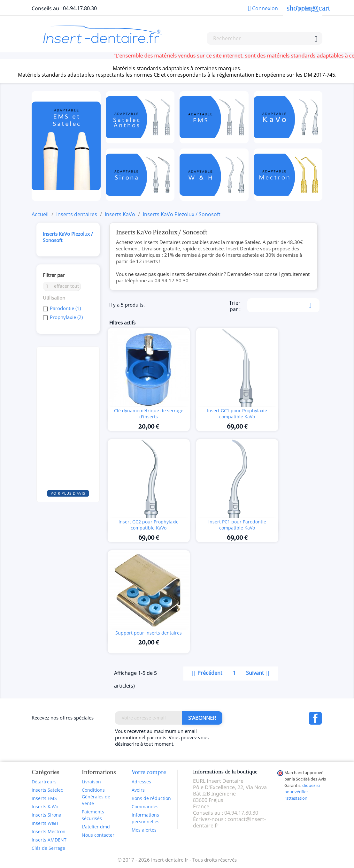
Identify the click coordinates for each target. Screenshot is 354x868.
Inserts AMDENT (49, 840)
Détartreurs (44, 782)
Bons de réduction (151, 798)
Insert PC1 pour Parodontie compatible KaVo (237, 525)
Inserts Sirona (46, 815)
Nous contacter (98, 835)
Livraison (91, 782)
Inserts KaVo (45, 807)
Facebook (315, 718)
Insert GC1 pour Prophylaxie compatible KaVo (237, 414)
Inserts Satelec (47, 790)
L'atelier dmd (96, 827)
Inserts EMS (44, 798)
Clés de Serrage (48, 848)
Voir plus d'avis (68, 493)
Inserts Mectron (49, 831)
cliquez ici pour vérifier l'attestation (302, 792)
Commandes (145, 807)
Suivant (259, 674)
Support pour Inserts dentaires (149, 633)
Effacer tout (62, 286)
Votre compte (149, 773)
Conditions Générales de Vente (96, 797)
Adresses (141, 782)
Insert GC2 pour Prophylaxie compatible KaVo (149, 525)
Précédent (206, 674)
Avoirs (138, 790)
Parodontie (65, 308)
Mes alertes (144, 830)
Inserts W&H (45, 823)
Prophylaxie (66, 317)
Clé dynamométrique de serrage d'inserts (149, 414)
